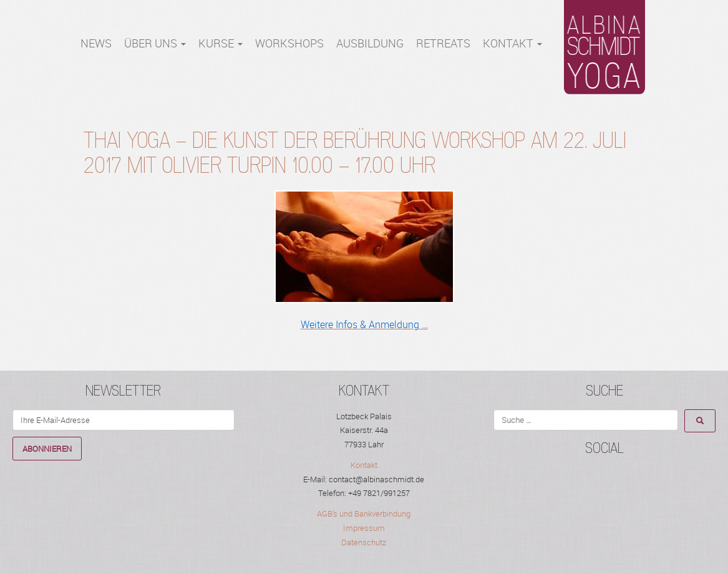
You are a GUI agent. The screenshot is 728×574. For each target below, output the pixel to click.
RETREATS (443, 43)
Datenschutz (364, 542)
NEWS (96, 43)
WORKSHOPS (289, 43)
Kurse (221, 43)
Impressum (364, 528)
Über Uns (155, 43)
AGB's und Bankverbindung (364, 513)
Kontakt (512, 43)
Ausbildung (370, 43)
